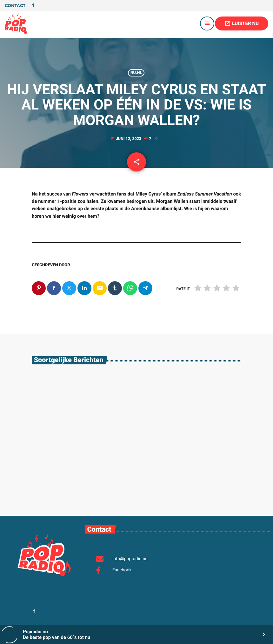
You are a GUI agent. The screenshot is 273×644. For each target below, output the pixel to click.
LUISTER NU (242, 23)
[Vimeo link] (16, 23)
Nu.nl (136, 73)
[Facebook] (33, 6)
